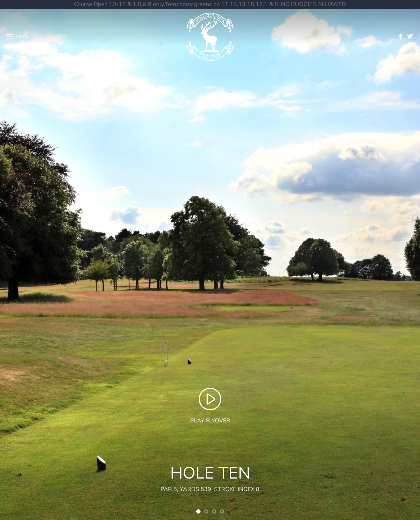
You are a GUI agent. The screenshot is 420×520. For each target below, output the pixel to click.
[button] (18, 37)
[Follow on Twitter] (410, 37)
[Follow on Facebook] (401, 37)
